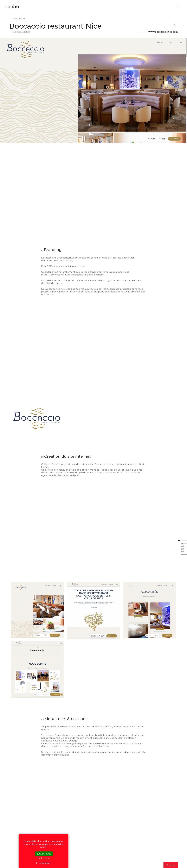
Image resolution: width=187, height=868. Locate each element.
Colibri (12, 7)
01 (182, 543)
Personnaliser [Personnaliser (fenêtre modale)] (44, 863)
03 (183, 549)
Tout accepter (44, 854)
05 (183, 555)
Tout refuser (44, 858)
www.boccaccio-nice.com (163, 32)
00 (180, 541)
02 (183, 546)
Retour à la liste (19, 18)
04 (183, 552)
